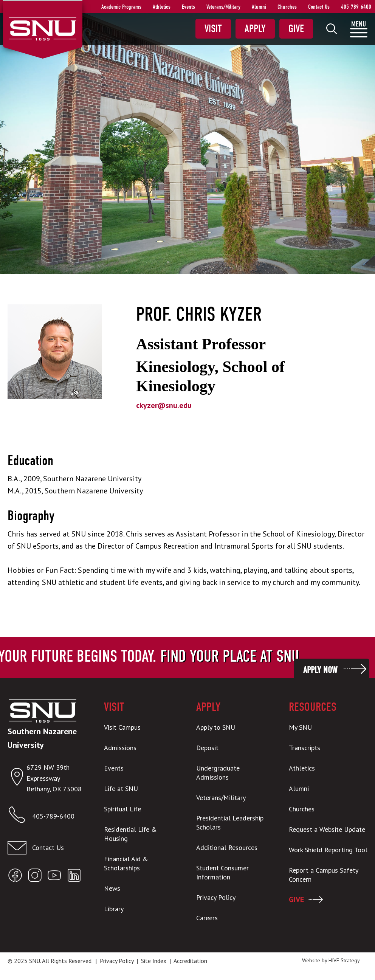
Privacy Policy (117, 961)
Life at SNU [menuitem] (121, 788)
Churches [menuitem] (287, 7)
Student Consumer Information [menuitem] (222, 872)
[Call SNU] (20, 816)
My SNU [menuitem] (300, 727)
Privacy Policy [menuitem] (216, 897)
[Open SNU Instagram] (35, 877)
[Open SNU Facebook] (15, 877)
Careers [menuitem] (207, 918)
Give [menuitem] (296, 29)
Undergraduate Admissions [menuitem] (218, 773)
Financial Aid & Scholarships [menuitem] (126, 863)
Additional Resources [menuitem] (227, 847)
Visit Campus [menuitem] (122, 727)
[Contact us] (47, 848)
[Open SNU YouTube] (54, 877)
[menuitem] (332, 29)
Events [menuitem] (188, 7)
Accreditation (190, 961)
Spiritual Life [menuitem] (122, 809)
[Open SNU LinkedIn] (74, 877)
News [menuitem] (112, 888)
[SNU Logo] (43, 28)
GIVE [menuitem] (296, 899)
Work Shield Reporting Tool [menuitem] (328, 850)
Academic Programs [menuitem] (121, 7)
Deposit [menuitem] (207, 748)
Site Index (154, 961)
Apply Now (320, 670)
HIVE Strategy (344, 960)
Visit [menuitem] (213, 29)
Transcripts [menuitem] (304, 748)
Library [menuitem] (114, 909)
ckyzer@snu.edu (164, 405)
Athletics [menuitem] (162, 7)
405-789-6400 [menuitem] (356, 7)
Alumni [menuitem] (259, 7)
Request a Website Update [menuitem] (327, 829)
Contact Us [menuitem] (319, 7)
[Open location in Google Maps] (17, 778)
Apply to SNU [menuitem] (216, 727)
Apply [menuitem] (255, 29)
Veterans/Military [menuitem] (223, 7)
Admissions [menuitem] (120, 748)
